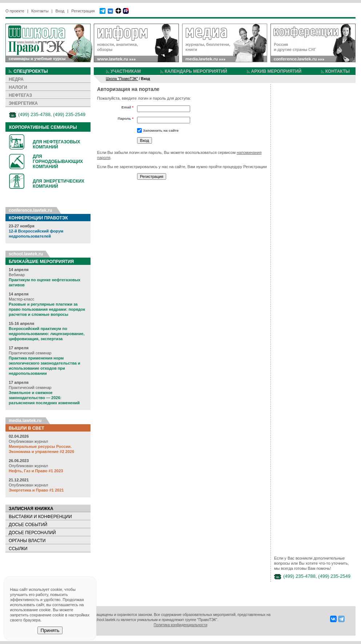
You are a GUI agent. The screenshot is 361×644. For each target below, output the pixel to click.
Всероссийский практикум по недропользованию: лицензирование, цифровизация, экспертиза (47, 334)
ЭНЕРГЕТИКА (23, 103)
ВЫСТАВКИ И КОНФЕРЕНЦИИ (40, 517)
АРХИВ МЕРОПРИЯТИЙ (276, 71)
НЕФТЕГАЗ (20, 95)
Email (127, 107)
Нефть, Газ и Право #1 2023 (36, 471)
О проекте (15, 11)
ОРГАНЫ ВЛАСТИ (27, 541)
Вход (60, 11)
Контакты (40, 11)
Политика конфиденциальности (181, 625)
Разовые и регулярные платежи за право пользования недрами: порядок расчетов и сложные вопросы (47, 309)
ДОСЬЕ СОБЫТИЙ (28, 525)
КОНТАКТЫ (338, 71)
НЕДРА (16, 79)
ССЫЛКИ (18, 549)
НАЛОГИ (18, 87)
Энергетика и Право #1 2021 (36, 490)
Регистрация (83, 11)
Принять (50, 630)
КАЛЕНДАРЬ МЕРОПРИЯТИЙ (196, 71)
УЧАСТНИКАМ (126, 71)
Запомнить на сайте (161, 130)
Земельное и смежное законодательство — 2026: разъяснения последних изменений (44, 398)
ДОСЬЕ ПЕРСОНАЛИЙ (32, 533)
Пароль (126, 118)
